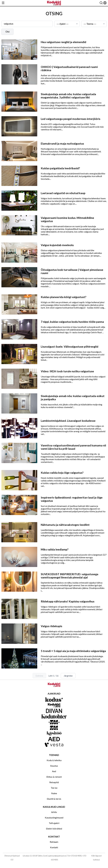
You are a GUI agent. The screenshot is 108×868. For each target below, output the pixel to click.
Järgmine (68, 676)
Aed (54, 771)
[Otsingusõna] (27, 24)
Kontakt (54, 847)
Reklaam (54, 842)
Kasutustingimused (54, 818)
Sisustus (54, 766)
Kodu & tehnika (54, 760)
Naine (54, 793)
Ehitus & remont (54, 777)
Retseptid (54, 782)
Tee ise (54, 788)
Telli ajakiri (54, 823)
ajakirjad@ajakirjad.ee (57, 856)
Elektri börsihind (54, 829)
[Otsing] (101, 3)
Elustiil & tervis (54, 799)
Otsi (7, 32)
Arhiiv (54, 812)
